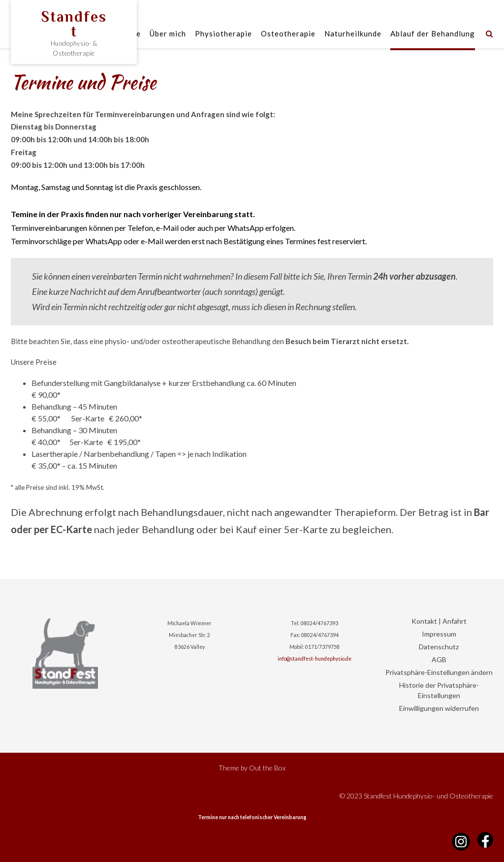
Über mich (168, 34)
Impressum (439, 634)
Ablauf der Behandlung (433, 34)
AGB (439, 659)
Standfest (74, 24)
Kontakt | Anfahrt (439, 621)
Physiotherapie (223, 34)
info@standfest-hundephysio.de (315, 659)
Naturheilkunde (353, 34)
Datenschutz (439, 647)
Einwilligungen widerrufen (439, 708)
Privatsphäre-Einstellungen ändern (439, 672)
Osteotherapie (288, 34)
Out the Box (267, 768)
